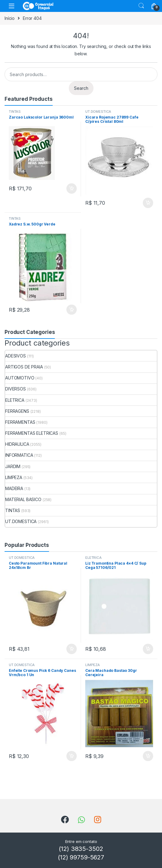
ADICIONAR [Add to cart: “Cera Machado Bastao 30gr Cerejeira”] (148, 756)
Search (141, 6)
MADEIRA (14, 488)
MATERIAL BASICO (23, 499)
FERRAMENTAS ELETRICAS (32, 433)
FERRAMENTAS (20, 422)
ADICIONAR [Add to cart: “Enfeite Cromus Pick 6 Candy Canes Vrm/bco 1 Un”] (72, 756)
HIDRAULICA (17, 444)
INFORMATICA (19, 455)
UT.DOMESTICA (98, 112)
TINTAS (15, 112)
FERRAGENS (17, 411)
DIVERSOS (16, 389)
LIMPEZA (14, 477)
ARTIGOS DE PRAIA (24, 367)
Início (10, 18)
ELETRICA (15, 400)
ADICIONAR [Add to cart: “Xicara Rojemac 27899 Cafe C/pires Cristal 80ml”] (148, 203)
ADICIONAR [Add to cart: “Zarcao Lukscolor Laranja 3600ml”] (72, 189)
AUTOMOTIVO (20, 378)
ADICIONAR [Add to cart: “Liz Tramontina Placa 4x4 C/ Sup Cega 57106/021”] (148, 649)
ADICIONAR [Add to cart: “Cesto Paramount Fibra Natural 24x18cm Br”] (72, 649)
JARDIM (13, 466)
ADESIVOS (16, 356)
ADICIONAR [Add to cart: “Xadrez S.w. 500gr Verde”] (72, 310)
